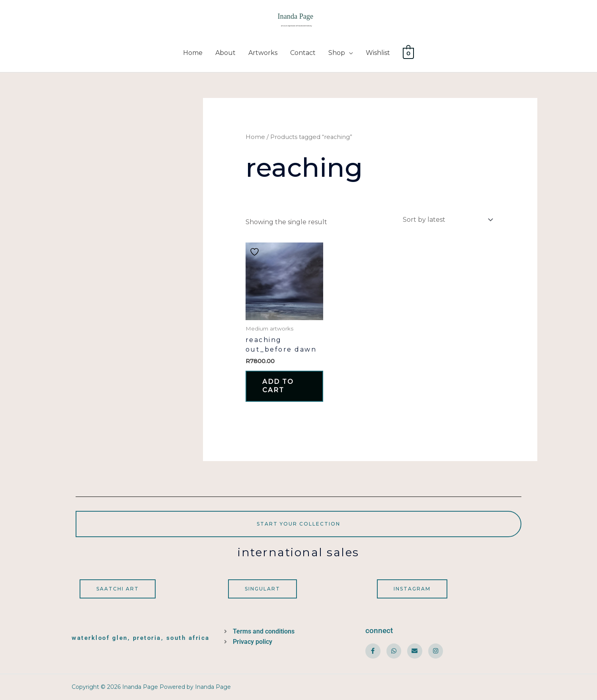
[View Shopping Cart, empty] (409, 53)
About (225, 53)
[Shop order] (446, 220)
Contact (303, 53)
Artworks (263, 53)
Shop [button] (337, 53)
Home (193, 53)
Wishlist (378, 53)
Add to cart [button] (278, 386)
